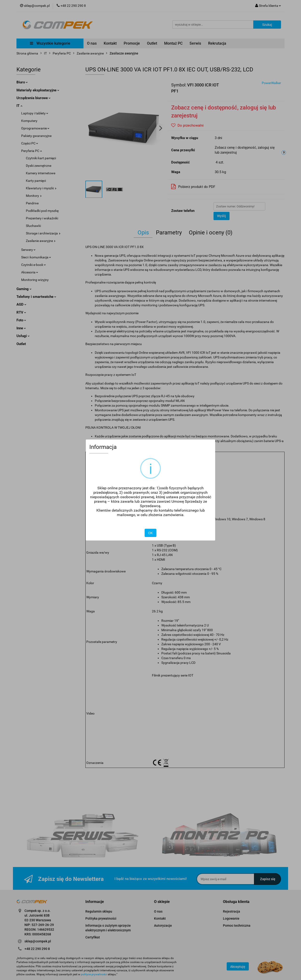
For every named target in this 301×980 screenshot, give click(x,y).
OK (150, 533)
